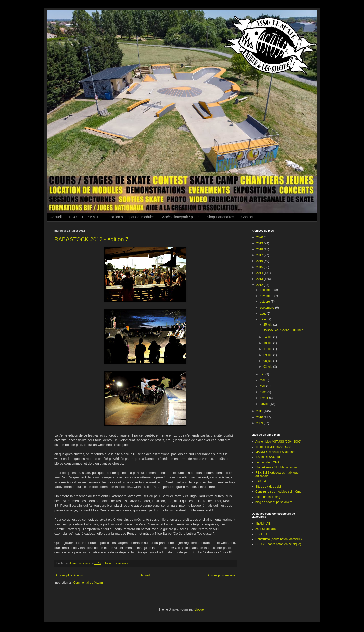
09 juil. (268, 355)
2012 (260, 285)
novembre (267, 296)
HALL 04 (261, 534)
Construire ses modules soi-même (278, 492)
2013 (260, 279)
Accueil (56, 217)
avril (263, 386)
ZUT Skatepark (265, 529)
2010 (260, 417)
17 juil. (268, 349)
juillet (264, 319)
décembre (267, 290)
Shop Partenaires (220, 217)
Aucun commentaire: (118, 563)
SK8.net (261, 481)
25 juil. (268, 325)
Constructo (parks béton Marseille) (278, 539)
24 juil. (268, 337)
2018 (260, 249)
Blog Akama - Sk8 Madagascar (276, 467)
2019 (260, 243)
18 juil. (268, 343)
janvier (265, 404)
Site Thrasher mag (268, 497)
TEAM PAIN (263, 524)
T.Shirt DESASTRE (268, 457)
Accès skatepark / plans (181, 217)
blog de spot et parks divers (274, 502)
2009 (260, 423)
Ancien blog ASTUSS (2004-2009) (278, 442)
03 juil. (268, 367)
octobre (265, 302)
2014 (260, 273)
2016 (260, 261)
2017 (260, 255)
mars (264, 392)
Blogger (200, 609)
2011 (260, 411)
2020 (260, 237)
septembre (267, 308)
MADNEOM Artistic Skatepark (275, 452)
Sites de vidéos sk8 (268, 487)
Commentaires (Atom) (88, 583)
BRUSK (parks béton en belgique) (278, 544)
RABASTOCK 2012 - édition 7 (91, 239)
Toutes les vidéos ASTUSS (273, 447)
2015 (260, 267)
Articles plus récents (69, 575)
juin (263, 374)
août (263, 314)
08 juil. (268, 361)
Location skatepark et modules (131, 217)
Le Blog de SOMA (267, 462)
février (265, 398)
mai (263, 380)
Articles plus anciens (221, 575)
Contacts (248, 217)
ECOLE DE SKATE (84, 217)
